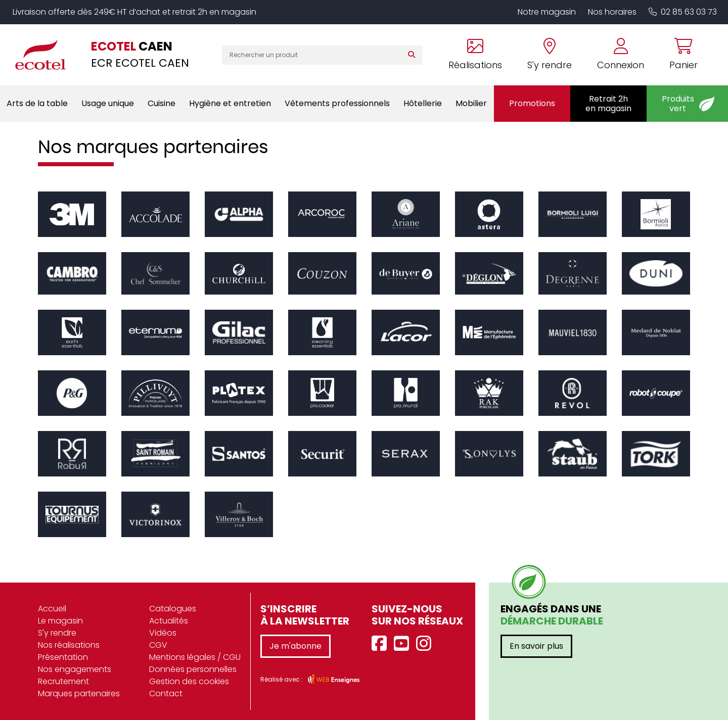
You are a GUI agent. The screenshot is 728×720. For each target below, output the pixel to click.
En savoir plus (536, 646)
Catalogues (173, 609)
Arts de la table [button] (37, 103)
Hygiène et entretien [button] (230, 103)
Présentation (63, 657)
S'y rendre (57, 633)
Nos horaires (612, 12)
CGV (158, 645)
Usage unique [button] (108, 103)
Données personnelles (193, 669)
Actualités (169, 621)
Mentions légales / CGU (195, 657)
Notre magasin (547, 12)
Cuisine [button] (162, 103)
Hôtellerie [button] (423, 103)
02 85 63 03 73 (683, 12)
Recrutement (63, 681)
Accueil (52, 609)
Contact (166, 693)
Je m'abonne (295, 646)
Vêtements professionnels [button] (337, 103)
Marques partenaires (79, 693)
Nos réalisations (69, 645)
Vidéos (163, 633)
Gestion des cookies (189, 681)
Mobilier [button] (471, 103)
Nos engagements (75, 669)
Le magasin (60, 621)
